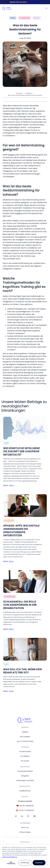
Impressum (25, 842)
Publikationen (25, 791)
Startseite (19, 93)
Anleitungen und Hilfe (25, 780)
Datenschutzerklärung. (10, 857)
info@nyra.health (25, 801)
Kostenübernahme (25, 771)
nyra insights (25, 737)
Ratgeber (29, 93)
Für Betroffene (25, 752)
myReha (25, 732)
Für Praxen (25, 761)
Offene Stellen (34, 2)
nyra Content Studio (25, 741)
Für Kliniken (25, 756)
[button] (46, 8)
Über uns (25, 828)
